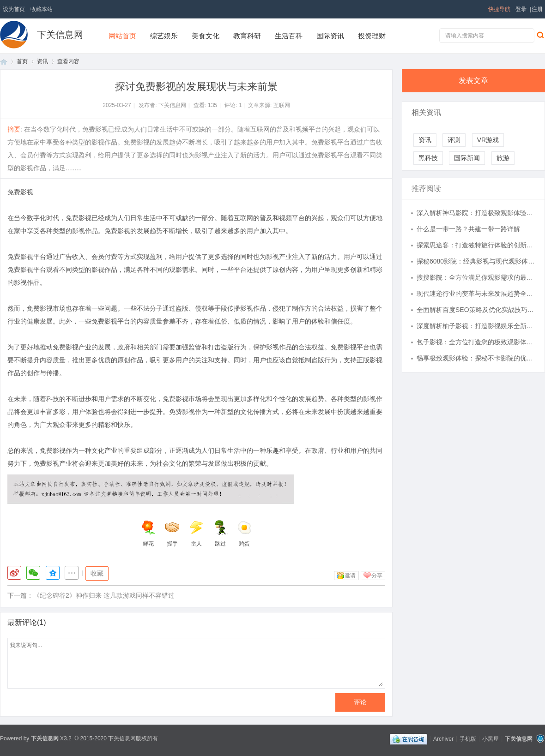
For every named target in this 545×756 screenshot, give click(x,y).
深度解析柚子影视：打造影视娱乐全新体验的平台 (476, 326)
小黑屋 (490, 738)
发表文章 (473, 81)
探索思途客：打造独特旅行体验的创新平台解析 (476, 245)
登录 (521, 9)
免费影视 (20, 192)
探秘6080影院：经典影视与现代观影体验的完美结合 (476, 261)
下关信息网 (60, 35)
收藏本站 (42, 9)
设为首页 (14, 9)
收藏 (97, 573)
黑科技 (428, 158)
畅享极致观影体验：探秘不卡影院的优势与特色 (476, 358)
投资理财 (372, 36)
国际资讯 (330, 36)
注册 (537, 9)
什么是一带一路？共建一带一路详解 (468, 229)
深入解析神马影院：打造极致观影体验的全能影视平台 (476, 213)
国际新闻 (467, 158)
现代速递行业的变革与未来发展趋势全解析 (476, 294)
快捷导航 (499, 9)
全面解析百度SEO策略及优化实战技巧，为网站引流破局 (476, 310)
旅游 (503, 158)
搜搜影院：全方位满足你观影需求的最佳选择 (476, 277)
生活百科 (289, 36)
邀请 (350, 576)
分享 (377, 576)
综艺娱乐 (164, 36)
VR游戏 (488, 140)
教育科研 (247, 36)
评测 (454, 140)
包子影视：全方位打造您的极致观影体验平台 (476, 342)
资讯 (42, 61)
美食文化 (206, 36)
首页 (4, 62)
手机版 (468, 738)
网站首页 (122, 36)
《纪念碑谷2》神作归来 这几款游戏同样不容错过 (104, 595)
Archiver (443, 738)
